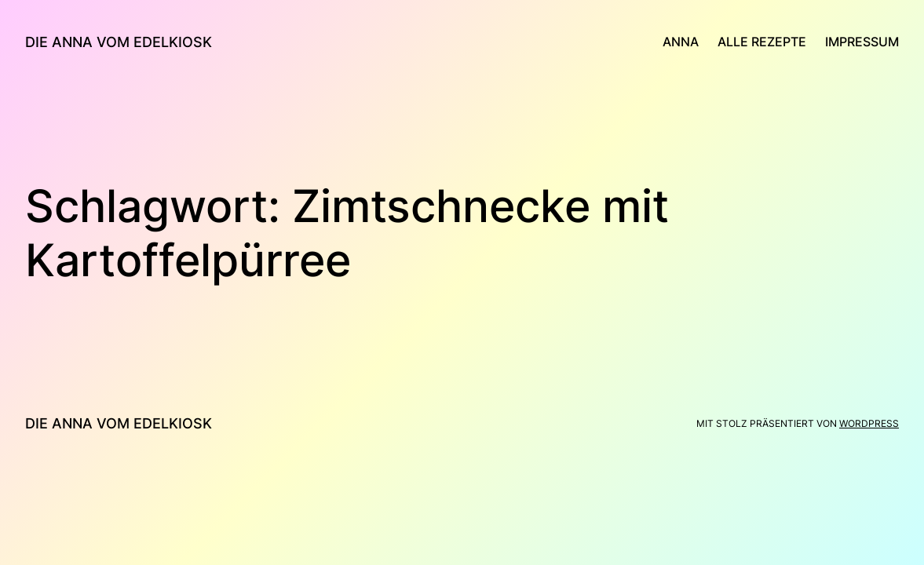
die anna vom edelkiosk (119, 42)
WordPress (869, 423)
